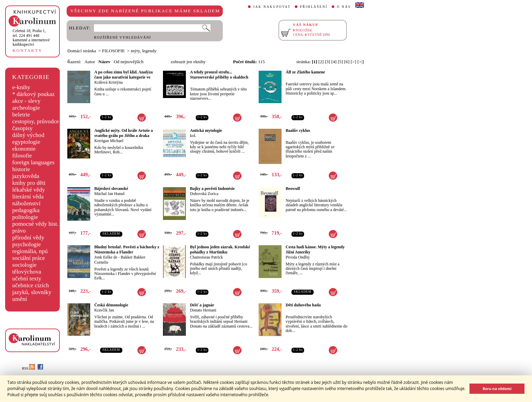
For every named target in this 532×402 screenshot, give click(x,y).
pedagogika (26, 210)
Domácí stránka (82, 51)
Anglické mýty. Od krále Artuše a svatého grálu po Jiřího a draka (124, 133)
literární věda (28, 197)
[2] (321, 62)
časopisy (23, 128)
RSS (28, 368)
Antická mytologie (206, 130)
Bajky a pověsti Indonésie (212, 189)
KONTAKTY (28, 51)
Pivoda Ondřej (298, 257)
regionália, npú (30, 251)
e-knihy (21, 87)
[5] (340, 62)
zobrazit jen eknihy (188, 62)
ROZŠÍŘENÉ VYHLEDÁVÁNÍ (122, 37)
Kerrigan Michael (109, 141)
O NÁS (344, 7)
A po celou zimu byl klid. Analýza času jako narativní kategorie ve (124, 75)
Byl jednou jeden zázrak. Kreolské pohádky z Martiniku (220, 249)
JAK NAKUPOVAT (272, 7)
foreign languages (33, 162)
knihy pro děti (29, 183)
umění (20, 299)
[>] (353, 62)
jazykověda (26, 176)
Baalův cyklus (298, 130)
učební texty (27, 279)
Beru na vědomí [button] (497, 389)
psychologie (27, 244)
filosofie (22, 156)
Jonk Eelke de (106, 257)
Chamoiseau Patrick (206, 257)
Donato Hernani (203, 310)
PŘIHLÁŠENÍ (314, 7)
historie (21, 169)
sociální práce (29, 258)
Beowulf (293, 189)
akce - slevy (26, 101)
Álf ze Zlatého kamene (305, 72)
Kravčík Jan (104, 310)
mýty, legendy (144, 51)
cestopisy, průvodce (36, 121)
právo (19, 231)
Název (104, 62)
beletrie (21, 115)
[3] (328, 62)
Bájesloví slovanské (111, 189)
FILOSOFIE (114, 51)
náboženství (26, 203)
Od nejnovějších (129, 62)
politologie (25, 217)
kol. (193, 136)
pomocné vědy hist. (35, 224)
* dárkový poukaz (33, 94)
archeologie (26, 108)
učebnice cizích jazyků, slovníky (32, 289)
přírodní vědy (28, 238)
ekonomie (24, 149)
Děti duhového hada (303, 305)
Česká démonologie (111, 305)
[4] (334, 62)
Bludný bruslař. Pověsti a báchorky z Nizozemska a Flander (127, 249)
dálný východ (28, 135)
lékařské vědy (29, 190)
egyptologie (26, 142)
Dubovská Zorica (204, 194)
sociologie (24, 265)
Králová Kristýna (108, 82)
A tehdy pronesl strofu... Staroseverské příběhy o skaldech (219, 75)
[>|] (361, 62)
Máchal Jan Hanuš (110, 194)
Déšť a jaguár (202, 305)
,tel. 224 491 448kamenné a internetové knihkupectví (31, 38)
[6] (347, 62)
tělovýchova (27, 272)
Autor (90, 62)
